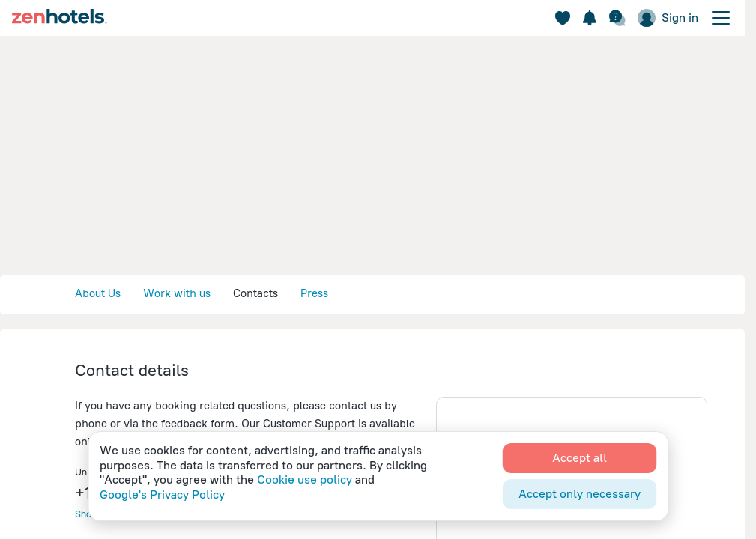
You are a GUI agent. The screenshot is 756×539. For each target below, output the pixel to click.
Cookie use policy (305, 479)
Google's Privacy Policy (162, 494)
